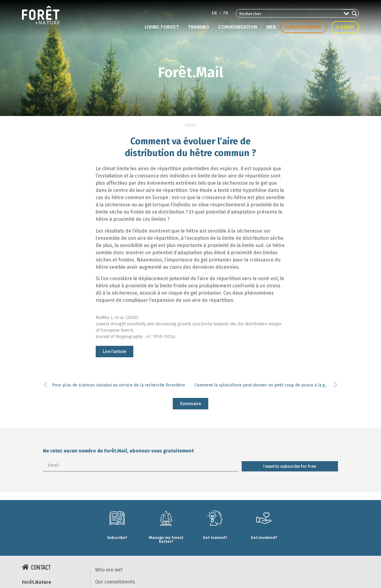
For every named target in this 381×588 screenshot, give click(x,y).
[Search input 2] (290, 13)
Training (198, 27)
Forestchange (304, 27)
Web (271, 27)
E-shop (345, 27)
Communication (238, 27)
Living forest (162, 27)
